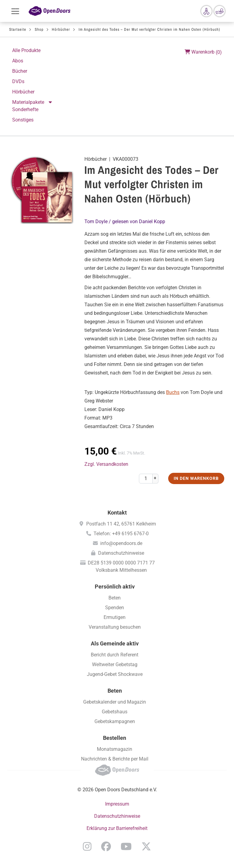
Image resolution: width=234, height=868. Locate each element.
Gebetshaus (115, 712)
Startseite (18, 29)
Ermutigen (115, 617)
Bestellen (115, 738)
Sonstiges (23, 120)
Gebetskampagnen (115, 721)
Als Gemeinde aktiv (115, 643)
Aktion (51, 102)
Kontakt (117, 513)
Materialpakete (28, 102)
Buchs (173, 392)
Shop (39, 29)
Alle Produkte (26, 50)
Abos (18, 61)
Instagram (87, 846)
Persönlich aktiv (115, 587)
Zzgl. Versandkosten (106, 464)
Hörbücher (61, 29)
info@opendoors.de (121, 543)
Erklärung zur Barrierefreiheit (117, 828)
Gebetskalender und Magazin (115, 702)
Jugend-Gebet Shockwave (115, 674)
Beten (115, 598)
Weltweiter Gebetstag (115, 664)
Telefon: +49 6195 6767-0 (121, 534)
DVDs (18, 81)
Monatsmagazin (115, 749)
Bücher (20, 71)
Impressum (117, 804)
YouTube (126, 846)
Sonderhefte (25, 109)
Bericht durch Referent (115, 655)
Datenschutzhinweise (121, 553)
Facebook (106, 846)
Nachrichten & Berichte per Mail (115, 759)
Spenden (115, 608)
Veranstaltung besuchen (115, 627)
